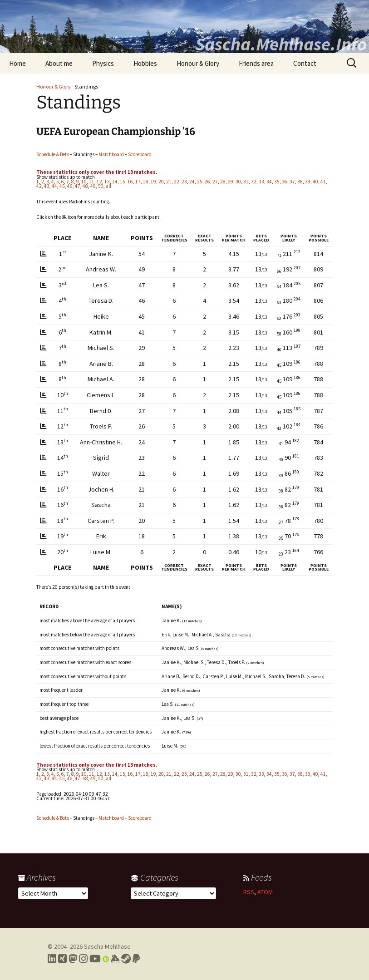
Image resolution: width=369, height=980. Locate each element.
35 (277, 182)
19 (153, 182)
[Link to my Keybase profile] (115, 959)
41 (323, 182)
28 (223, 182)
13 (107, 182)
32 (254, 182)
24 (192, 182)
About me (59, 63)
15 (123, 182)
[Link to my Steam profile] (126, 959)
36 (285, 182)
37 (292, 182)
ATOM (265, 892)
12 (99, 182)
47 (78, 186)
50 (101, 186)
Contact (305, 63)
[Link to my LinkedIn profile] (52, 959)
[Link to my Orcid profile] (106, 959)
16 (130, 182)
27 (215, 182)
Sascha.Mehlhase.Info (281, 44)
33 (261, 182)
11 (92, 182)
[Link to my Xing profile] (62, 959)
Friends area (256, 63)
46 (70, 186)
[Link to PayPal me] (136, 959)
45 (62, 186)
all (108, 186)
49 (93, 186)
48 (85, 186)
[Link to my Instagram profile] (83, 959)
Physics (103, 63)
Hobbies (145, 63)
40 (315, 182)
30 (238, 182)
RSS (249, 892)
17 (138, 182)
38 (300, 182)
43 (47, 186)
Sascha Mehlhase (107, 946)
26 (207, 182)
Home (17, 63)
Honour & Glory (198, 63)
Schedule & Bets (53, 154)
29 (231, 182)
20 (161, 182)
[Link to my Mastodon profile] (73, 959)
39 (308, 182)
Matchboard (111, 154)
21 (169, 182)
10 (84, 182)
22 (177, 182)
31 (246, 182)
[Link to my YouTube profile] (95, 959)
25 (200, 182)
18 (146, 182)
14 (115, 182)
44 (54, 186)
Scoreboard (140, 154)
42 (39, 186)
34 (269, 182)
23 (184, 182)
